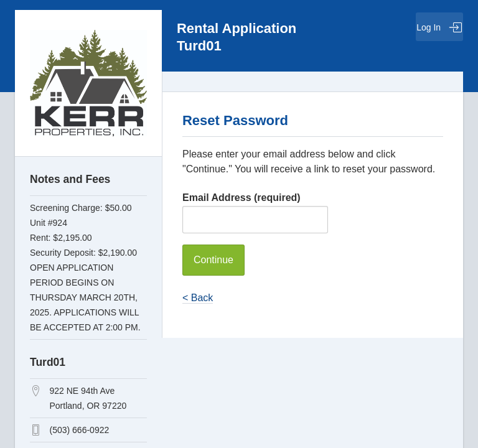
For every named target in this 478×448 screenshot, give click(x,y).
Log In (439, 27)
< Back (198, 298)
